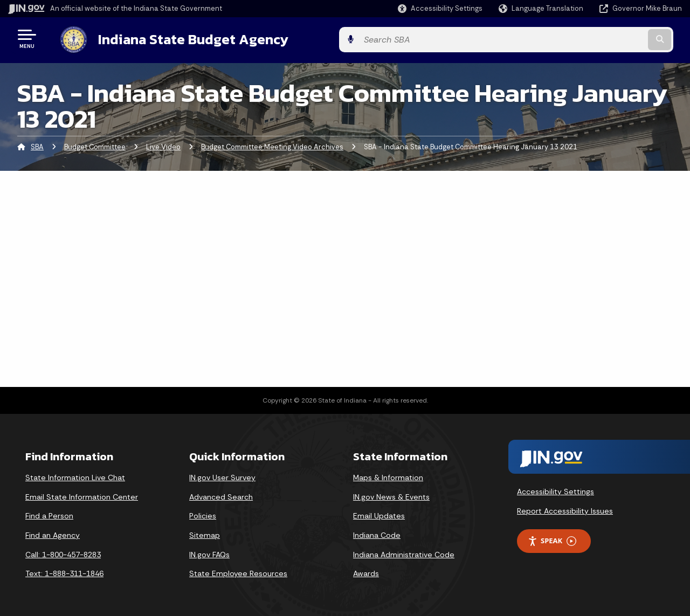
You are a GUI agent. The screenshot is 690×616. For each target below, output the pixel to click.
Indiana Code (377, 533)
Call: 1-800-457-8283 (63, 552)
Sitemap (205, 533)
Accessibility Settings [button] (556, 489)
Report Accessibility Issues (565, 509)
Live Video (163, 145)
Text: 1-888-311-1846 (64, 571)
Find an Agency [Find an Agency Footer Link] (53, 533)
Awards (366, 571)
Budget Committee (95, 145)
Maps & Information (388, 476)
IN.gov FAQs (209, 552)
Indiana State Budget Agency (182, 38)
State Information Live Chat (75, 476)
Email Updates (379, 514)
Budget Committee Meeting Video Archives (272, 145)
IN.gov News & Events (391, 495)
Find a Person (49, 514)
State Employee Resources (238, 571)
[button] (440, 8)
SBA (37, 145)
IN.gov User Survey (222, 476)
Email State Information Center (82, 495)
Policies (203, 514)
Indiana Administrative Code (404, 552)
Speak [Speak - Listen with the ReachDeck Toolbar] (552, 539)
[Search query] (605, 39)
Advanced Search (221, 495)
